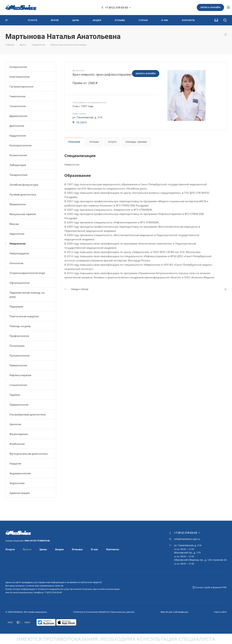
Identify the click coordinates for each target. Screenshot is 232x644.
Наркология (17, 234)
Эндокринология (20, 473)
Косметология (18, 155)
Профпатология (19, 336)
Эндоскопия (17, 483)
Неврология (18, 243)
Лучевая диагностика (23, 194)
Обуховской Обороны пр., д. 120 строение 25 (200, 560)
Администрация (19, 493)
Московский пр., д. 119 (187, 553)
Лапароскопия (18, 175)
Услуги (112, 142)
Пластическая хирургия (24, 316)
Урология (15, 424)
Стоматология (18, 385)
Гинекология (18, 106)
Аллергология (18, 67)
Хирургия (15, 463)
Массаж (14, 224)
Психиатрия (17, 346)
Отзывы (94, 142)
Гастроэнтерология (21, 86)
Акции (59, 549)
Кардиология (18, 136)
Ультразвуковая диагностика (28, 414)
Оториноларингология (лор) (27, 273)
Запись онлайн (210, 7)
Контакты (113, 549)
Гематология (17, 96)
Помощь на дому (20, 326)
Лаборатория (18, 165)
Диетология (17, 126)
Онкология (16, 263)
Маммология (18, 204)
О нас (94, 549)
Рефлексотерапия (20, 375)
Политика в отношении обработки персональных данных (104, 612)
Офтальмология (19, 283)
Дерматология (18, 116)
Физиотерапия (19, 434)
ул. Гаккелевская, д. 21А (188, 545)
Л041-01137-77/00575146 (37, 541)
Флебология (17, 444)
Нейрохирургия (19, 253)
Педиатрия (16, 306)
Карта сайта (220, 612)
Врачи (27, 549)
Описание (74, 142)
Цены (43, 549)
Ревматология (18, 365)
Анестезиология (19, 77)
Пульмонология (19, 356)
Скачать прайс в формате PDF (210, 587)
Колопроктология (20, 145)
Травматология (19, 405)
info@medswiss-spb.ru (187, 539)
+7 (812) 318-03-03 (116, 7)
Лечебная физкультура (24, 185)
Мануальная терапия (23, 214)
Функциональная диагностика (28, 454)
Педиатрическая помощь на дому (27, 295)
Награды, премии (136, 142)
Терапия (15, 395)
